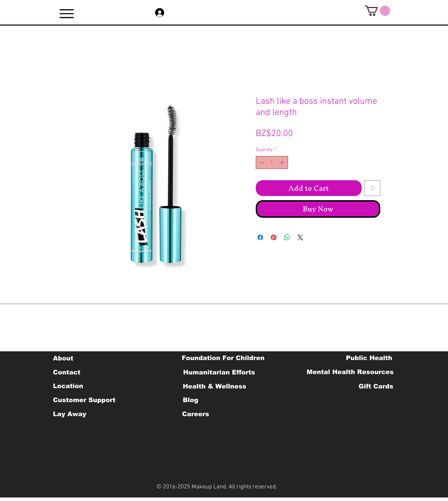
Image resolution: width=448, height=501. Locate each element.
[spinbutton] (272, 163)
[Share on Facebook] (260, 237)
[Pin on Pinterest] (274, 237)
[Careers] (196, 414)
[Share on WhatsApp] (287, 237)
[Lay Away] (70, 414)
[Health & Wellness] (215, 386)
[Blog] (191, 400)
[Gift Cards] (376, 386)
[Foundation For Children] (223, 358)
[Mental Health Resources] (350, 372)
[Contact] (67, 372)
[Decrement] (261, 163)
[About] (63, 358)
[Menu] (67, 13)
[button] (377, 11)
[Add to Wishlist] (372, 188)
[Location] (68, 386)
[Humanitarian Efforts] (219, 372)
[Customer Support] (84, 400)
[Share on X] (300, 237)
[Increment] (283, 163)
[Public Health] (369, 358)
